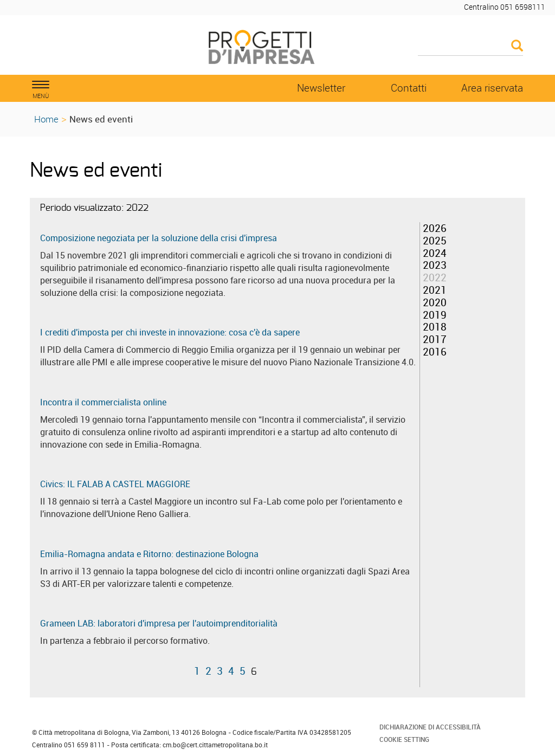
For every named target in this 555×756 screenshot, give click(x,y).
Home (46, 119)
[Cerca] (471, 47)
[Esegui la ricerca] (517, 46)
